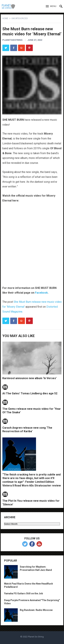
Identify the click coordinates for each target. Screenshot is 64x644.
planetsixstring (12, 40)
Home (5, 18)
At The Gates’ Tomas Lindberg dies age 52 (30, 393)
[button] (51, 6)
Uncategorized (20, 18)
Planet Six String (36, 637)
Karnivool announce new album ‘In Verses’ (30, 378)
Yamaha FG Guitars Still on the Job (23, 593)
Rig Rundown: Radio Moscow (36, 610)
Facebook (41, 293)
